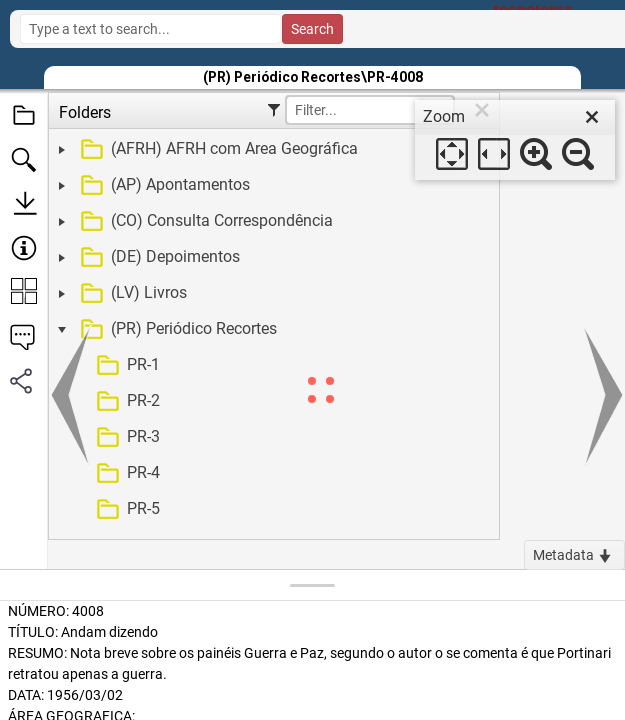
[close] (592, 117)
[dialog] (515, 140)
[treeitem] (271, 150)
